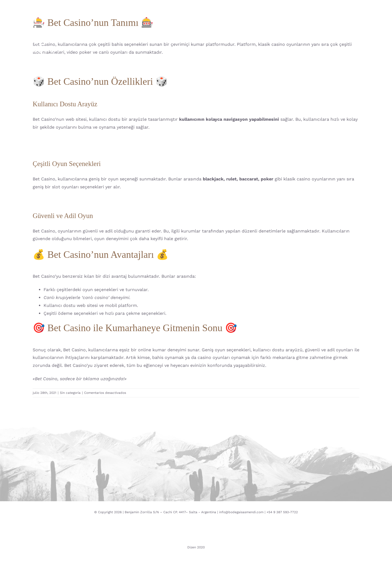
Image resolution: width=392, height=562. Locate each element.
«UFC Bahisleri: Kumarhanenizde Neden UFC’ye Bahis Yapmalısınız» (103, 140)
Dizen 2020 (196, 547)
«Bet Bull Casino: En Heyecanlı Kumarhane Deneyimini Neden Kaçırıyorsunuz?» (116, 200)
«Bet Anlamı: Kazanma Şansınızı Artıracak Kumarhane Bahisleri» (100, 148)
